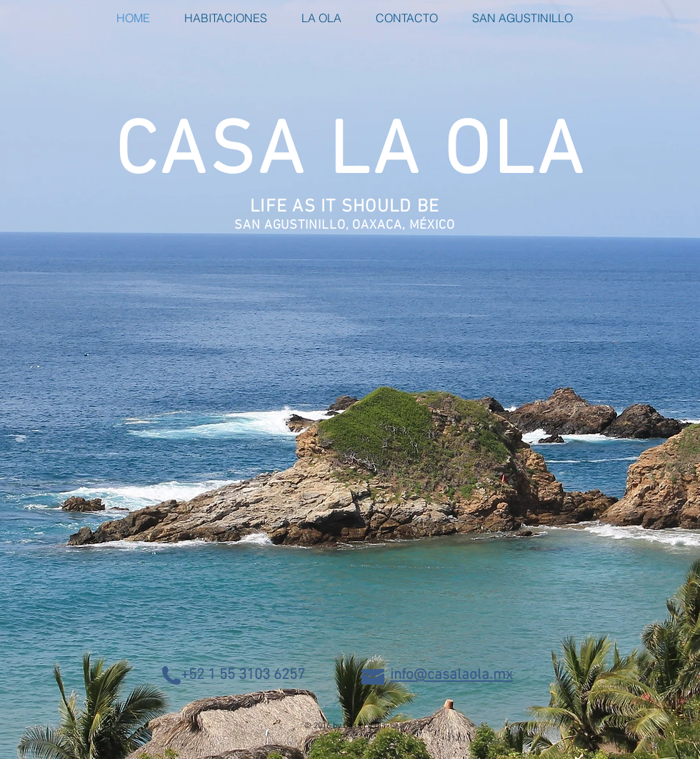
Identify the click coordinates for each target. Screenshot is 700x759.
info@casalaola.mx (451, 675)
